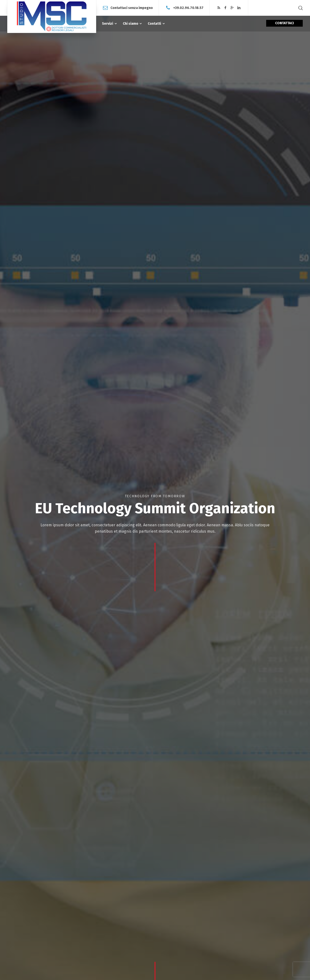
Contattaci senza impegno (132, 8)
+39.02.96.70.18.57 (188, 8)
